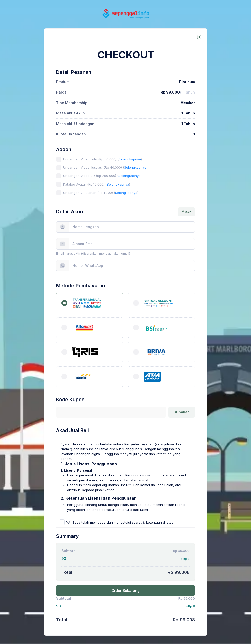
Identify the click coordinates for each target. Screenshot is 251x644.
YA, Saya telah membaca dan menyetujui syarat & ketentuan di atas (120, 522)
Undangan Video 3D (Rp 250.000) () (102, 176)
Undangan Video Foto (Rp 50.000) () (103, 159)
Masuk (186, 212)
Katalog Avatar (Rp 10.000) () (97, 184)
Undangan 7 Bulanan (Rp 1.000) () (101, 193)
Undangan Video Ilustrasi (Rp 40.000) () (105, 167)
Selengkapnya (130, 159)
